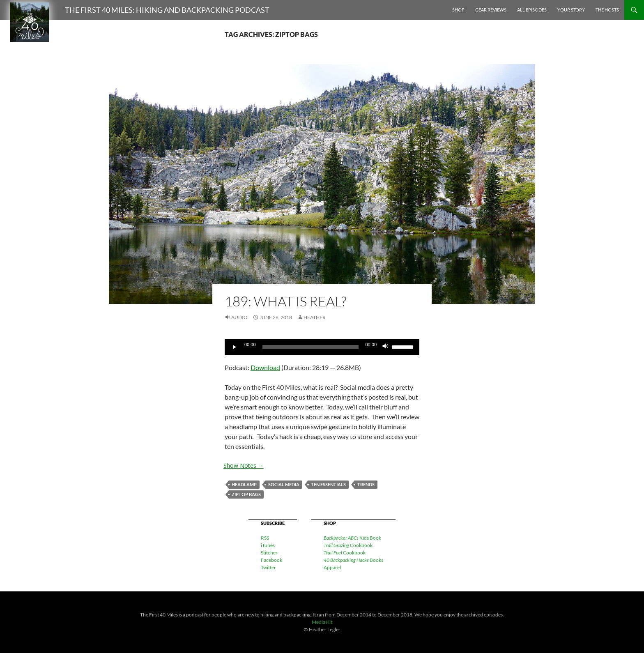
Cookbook (348, 545)
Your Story (571, 10)
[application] (322, 347)
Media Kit (322, 622)
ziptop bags (246, 494)
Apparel (332, 567)
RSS (265, 538)
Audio (239, 317)
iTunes (268, 545)
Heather (315, 317)
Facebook (271, 560)
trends (366, 484)
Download (265, 367)
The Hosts (607, 10)
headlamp (244, 484)
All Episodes (532, 10)
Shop (458, 10)
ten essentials (328, 484)
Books (353, 560)
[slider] (311, 347)
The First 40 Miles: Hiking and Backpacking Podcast (167, 10)
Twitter (268, 567)
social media (284, 484)
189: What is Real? (285, 301)
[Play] (235, 347)
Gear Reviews (491, 10)
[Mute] (386, 347)
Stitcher (269, 553)
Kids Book (352, 538)
